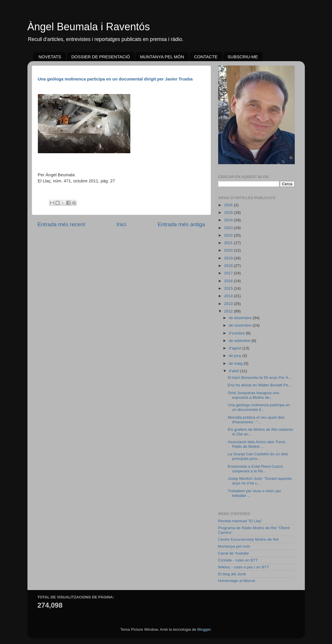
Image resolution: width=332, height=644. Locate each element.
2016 (229, 281)
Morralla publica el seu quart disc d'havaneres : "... (256, 420)
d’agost (236, 348)
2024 (229, 220)
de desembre (241, 318)
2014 (229, 296)
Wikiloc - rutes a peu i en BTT (244, 567)
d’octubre (237, 333)
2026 (229, 205)
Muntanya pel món (234, 546)
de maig (236, 363)
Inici (121, 224)
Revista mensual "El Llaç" (240, 521)
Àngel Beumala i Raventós (89, 27)
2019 (229, 258)
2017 (229, 273)
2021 (229, 243)
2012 (229, 311)
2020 (229, 250)
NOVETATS (50, 57)
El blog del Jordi (232, 574)
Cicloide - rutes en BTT (238, 560)
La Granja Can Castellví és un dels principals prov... (258, 456)
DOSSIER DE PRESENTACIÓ (101, 57)
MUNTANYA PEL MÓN (162, 57)
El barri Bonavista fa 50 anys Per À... (260, 378)
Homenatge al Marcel (237, 581)
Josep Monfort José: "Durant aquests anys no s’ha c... (260, 481)
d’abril (235, 371)
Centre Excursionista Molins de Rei (248, 539)
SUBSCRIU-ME (243, 57)
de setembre (240, 341)
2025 (229, 213)
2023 (229, 228)
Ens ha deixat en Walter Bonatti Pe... (259, 385)
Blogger (204, 629)
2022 (229, 235)
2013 (229, 304)
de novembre (241, 325)
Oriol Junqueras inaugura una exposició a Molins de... (253, 395)
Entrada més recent (61, 224)
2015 (229, 288)
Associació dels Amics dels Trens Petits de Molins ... (256, 444)
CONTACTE (206, 57)
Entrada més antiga (181, 224)
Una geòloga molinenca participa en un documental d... (259, 407)
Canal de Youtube (234, 553)
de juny (236, 356)
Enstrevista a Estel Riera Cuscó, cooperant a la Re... (256, 469)
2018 (229, 266)
